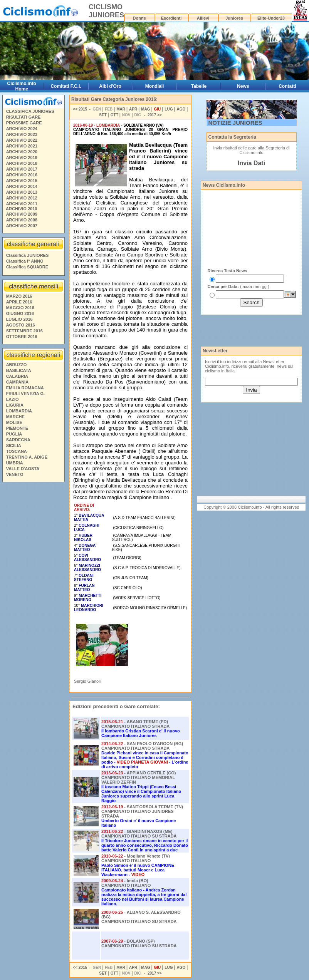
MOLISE (14, 422)
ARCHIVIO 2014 (22, 186)
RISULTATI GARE (24, 117)
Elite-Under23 (271, 18)
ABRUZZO (17, 365)
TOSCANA (17, 451)
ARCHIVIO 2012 (22, 198)
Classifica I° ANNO (25, 261)
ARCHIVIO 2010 (21, 209)
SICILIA (14, 446)
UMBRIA (15, 463)
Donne (139, 18)
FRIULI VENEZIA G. (25, 394)
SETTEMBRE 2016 (24, 331)
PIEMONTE (17, 428)
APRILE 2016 (19, 302)
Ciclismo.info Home (22, 86)
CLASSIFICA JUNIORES (30, 111)
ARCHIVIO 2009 (22, 214)
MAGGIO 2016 (20, 308)
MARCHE (15, 417)
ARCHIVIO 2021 (22, 146)
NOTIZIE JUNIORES (235, 123)
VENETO (15, 474)
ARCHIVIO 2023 (22, 134)
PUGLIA (14, 434)
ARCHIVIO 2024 (22, 129)
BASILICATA (19, 370)
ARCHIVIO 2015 (22, 181)
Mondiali (155, 86)
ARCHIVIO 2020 (22, 152)
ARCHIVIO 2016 (22, 175)
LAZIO (13, 399)
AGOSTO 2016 (21, 325)
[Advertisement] (33, 602)
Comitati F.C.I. (66, 86)
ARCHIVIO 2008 (22, 220)
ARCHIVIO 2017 (22, 169)
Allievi (203, 18)
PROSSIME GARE (24, 123)
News (243, 86)
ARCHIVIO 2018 (22, 163)
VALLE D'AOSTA (23, 469)
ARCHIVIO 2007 (22, 226)
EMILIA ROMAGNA (25, 388)
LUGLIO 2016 (19, 319)
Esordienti (171, 18)
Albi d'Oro (110, 86)
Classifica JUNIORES (28, 255)
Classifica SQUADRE (27, 267)
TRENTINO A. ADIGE (27, 457)
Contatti (287, 86)
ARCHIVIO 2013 (22, 192)
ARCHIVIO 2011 (22, 204)
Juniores (234, 18)
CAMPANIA (17, 382)
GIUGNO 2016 (20, 313)
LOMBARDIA (19, 411)
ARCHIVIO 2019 (22, 157)
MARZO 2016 (19, 296)
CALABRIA (17, 376)
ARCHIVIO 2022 (22, 140)
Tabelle (199, 86)
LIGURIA (15, 405)
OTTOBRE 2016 (22, 337)
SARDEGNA (18, 440)
